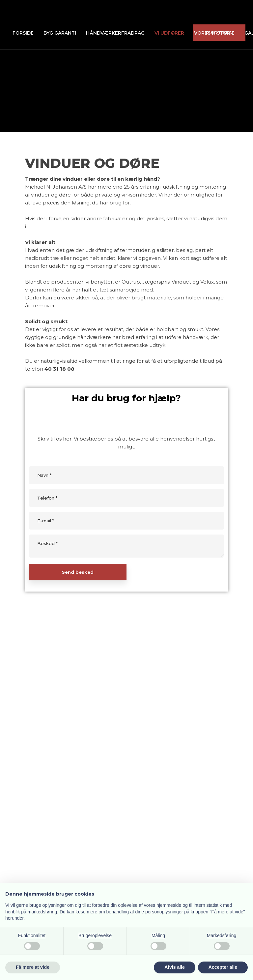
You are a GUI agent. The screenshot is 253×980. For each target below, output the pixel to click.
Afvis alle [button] (174, 967)
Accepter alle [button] (223, 967)
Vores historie (214, 33)
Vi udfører (169, 33)
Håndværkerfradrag (115, 33)
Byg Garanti (60, 33)
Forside (23, 33)
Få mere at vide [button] (33, 967)
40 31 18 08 (59, 369)
